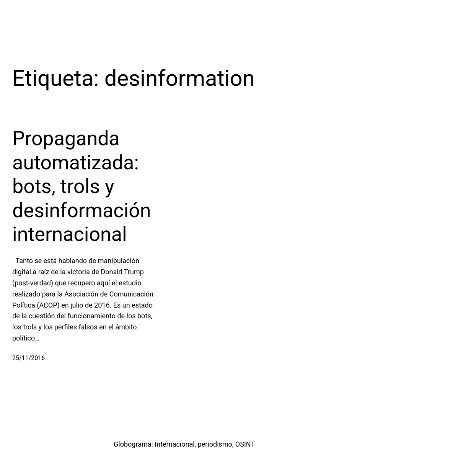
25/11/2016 (29, 358)
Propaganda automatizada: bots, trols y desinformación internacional (82, 186)
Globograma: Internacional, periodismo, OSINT (184, 444)
